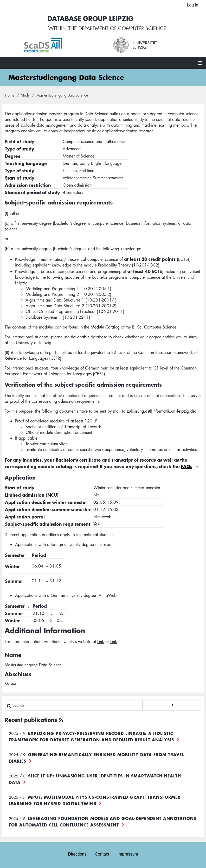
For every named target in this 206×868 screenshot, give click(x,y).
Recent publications (31, 720)
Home (10, 95)
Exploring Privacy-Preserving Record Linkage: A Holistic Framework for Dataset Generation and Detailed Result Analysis (91, 737)
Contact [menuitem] (102, 854)
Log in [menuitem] (192, 5)
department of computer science (123, 29)
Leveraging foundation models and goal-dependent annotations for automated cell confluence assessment (103, 822)
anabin (83, 337)
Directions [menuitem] (77, 854)
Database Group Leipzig (89, 19)
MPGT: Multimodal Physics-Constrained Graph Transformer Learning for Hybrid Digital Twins (95, 800)
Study (25, 95)
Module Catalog (105, 327)
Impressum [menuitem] (128, 854)
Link (101, 642)
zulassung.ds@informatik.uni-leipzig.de (161, 412)
